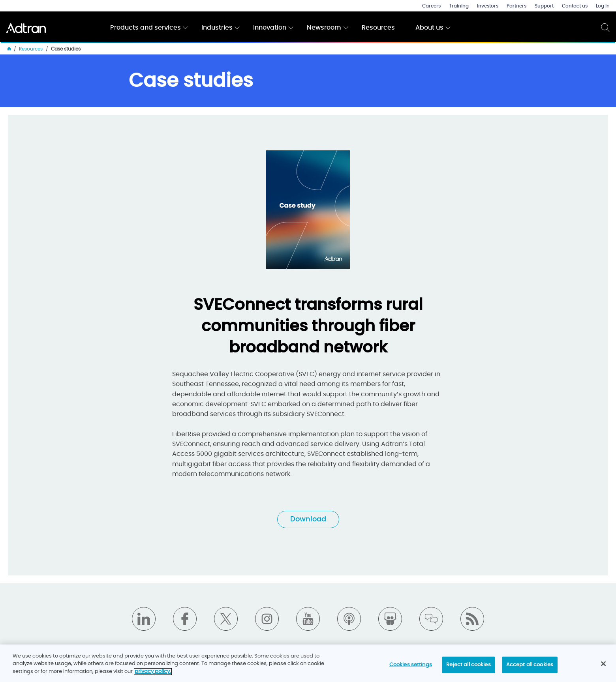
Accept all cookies (530, 668)
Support (544, 6)
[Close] (603, 667)
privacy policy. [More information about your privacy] (153, 675)
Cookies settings (411, 668)
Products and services (146, 28)
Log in (603, 6)
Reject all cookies (468, 668)
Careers (431, 6)
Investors (488, 6)
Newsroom (324, 28)
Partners (516, 6)
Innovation (270, 28)
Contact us (575, 6)
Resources (378, 28)
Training (459, 6)
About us (429, 28)
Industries (217, 28)
